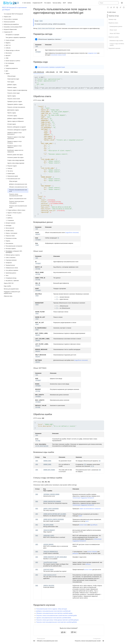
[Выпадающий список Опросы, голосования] (16, 233)
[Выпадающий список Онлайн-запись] (16, 231)
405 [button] (37, 514)
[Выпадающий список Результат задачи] (17, 166)
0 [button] (58, 238)
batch (80, 516)
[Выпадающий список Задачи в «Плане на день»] (17, 213)
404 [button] (37, 557)
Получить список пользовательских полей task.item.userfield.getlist (57, 615)
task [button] (41, 21)
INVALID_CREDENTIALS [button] (51, 552)
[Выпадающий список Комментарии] (17, 174)
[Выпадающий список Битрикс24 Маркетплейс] (15, 29)
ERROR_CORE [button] (47, 461)
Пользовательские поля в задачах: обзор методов (52, 609)
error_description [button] (42, 446)
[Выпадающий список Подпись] (16, 241)
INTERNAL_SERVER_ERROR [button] (51, 494)
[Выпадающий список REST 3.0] (16, 45)
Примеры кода (112, 19)
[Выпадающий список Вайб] (16, 66)
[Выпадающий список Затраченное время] (17, 176)
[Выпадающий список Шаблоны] (17, 218)
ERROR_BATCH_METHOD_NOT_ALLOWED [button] (55, 514)
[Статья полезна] (111, 7)
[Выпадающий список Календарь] (16, 226)
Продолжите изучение (114, 48)
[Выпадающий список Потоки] (17, 215)
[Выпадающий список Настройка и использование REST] (15, 27)
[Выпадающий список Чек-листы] (17, 171)
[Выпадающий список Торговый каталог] (16, 265)
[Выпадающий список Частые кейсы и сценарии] (15, 19)
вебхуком (75, 553)
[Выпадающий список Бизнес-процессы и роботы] (16, 61)
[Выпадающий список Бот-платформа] (16, 63)
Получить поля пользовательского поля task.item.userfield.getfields (57, 622)
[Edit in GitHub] (120, 7)
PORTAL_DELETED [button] (49, 586)
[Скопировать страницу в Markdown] (117, 7)
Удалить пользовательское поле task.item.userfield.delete (54, 618)
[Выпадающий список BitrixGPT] (16, 56)
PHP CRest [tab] (74, 72)
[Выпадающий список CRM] (16, 58)
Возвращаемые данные (116, 26)
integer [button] (38, 52)
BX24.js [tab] (66, 72)
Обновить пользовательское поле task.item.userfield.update (54, 613)
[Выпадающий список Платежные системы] (16, 238)
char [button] (37, 296)
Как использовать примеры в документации (52, 67)
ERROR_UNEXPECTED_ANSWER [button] (52, 502)
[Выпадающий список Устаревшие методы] (16, 278)
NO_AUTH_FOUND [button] (48, 525)
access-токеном (92, 552)
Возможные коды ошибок (116, 41)
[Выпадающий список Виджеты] (16, 43)
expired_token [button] (48, 570)
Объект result (113, 30)
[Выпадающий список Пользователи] (16, 243)
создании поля (92, 53)
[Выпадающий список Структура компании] (16, 260)
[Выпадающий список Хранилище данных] (16, 273)
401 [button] (37, 525)
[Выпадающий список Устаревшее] (17, 220)
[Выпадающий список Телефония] (16, 263)
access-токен (83, 525)
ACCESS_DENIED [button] (48, 545)
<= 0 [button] (92, 466)
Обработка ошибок (114, 37)
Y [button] (57, 297)
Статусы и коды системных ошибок (117, 44)
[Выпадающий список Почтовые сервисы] (16, 249)
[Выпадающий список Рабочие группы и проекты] (16, 255)
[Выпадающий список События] (16, 48)
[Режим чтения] (108, 7)
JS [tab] (57, 72)
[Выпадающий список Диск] (16, 71)
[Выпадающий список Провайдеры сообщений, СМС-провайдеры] (16, 252)
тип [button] (37, 47)
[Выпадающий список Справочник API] (15, 32)
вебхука (88, 564)
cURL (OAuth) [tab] (50, 72)
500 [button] (37, 494)
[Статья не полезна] (114, 7)
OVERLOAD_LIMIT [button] (49, 536)
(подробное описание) (72, 232)
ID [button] (100, 461)
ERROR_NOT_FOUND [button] (49, 470)
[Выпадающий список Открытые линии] (16, 236)
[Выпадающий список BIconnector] (16, 53)
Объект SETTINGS (115, 33)
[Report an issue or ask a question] (124, 7)
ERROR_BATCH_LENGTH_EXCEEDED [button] (54, 519)
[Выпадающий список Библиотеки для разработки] (15, 24)
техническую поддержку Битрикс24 (83, 498)
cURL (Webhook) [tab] (39, 72)
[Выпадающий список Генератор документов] (16, 68)
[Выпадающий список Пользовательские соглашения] (16, 246)
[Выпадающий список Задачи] (16, 73)
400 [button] (37, 461)
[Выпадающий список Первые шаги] (15, 17)
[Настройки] (122, 3)
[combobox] (109, 3)
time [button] (37, 245)
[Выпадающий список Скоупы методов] (16, 40)
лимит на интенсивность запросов (90, 509)
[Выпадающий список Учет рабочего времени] (16, 270)
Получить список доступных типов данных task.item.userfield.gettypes (57, 620)
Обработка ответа (113, 23)
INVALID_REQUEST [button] (49, 530)
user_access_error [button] (50, 575)
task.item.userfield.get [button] (46, 29)
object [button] (38, 234)
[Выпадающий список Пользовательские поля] (17, 179)
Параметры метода (114, 16)
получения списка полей (58, 55)
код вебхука (94, 525)
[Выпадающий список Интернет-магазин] (16, 223)
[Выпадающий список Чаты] (16, 275)
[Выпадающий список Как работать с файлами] (16, 281)
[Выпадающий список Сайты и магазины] (16, 258)
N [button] (57, 299)
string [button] (38, 269)
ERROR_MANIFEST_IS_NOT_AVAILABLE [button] (55, 557)
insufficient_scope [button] (50, 562)
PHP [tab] (61, 72)
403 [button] (37, 545)
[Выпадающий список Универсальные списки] (16, 268)
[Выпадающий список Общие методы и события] (16, 50)
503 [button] (37, 509)
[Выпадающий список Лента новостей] (16, 228)
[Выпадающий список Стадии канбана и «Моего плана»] (17, 210)
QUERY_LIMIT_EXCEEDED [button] (51, 509)
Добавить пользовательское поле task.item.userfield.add (53, 611)
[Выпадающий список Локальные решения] (15, 22)
